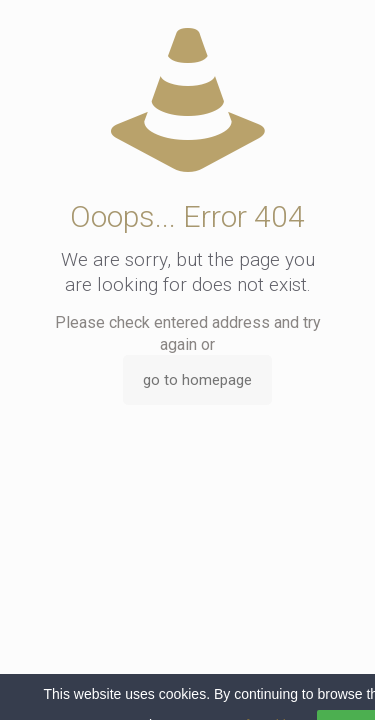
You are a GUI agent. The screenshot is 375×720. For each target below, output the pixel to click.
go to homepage (197, 380)
